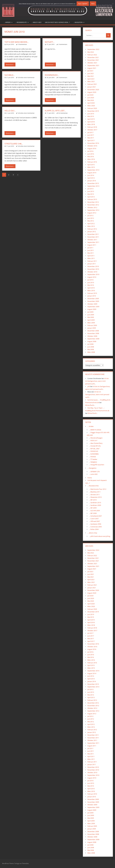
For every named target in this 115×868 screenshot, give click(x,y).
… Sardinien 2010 (95, 503)
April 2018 (91, 122)
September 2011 (93, 242)
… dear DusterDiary (96, 443)
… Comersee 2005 (95, 527)
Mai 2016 (91, 156)
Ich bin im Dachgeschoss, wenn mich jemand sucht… (97, 381)
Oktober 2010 (92, 272)
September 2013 (93, 186)
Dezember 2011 (93, 234)
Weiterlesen (9, 64)
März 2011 (91, 258)
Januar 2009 (92, 328)
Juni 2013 (91, 191)
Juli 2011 (90, 248)
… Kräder (8, 22)
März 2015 (91, 167)
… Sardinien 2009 (95, 505)
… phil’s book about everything (100, 536)
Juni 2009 (91, 315)
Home (90, 478)
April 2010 (91, 288)
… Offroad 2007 (94, 521)
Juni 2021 (91, 73)
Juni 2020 (91, 98)
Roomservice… (52, 75)
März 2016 (91, 159)
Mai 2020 (91, 100)
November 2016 (93, 143)
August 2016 (92, 148)
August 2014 (92, 173)
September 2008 (93, 339)
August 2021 (92, 68)
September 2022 (93, 49)
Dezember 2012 (93, 202)
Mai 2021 (91, 76)
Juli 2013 (90, 189)
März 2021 (91, 81)
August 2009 (92, 309)
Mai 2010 (91, 285)
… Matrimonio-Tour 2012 (98, 489)
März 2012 (91, 226)
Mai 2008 (91, 349)
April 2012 (91, 224)
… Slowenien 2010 (95, 497)
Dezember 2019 (93, 111)
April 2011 (91, 256)
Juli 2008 (90, 344)
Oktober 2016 (92, 146)
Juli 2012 (90, 215)
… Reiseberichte (22, 22)
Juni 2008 (91, 347)
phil (89, 386)
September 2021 (93, 65)
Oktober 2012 (92, 207)
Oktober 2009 (92, 304)
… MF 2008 (93, 513)
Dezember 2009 (93, 299)
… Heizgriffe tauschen (97, 465)
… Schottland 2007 (95, 516)
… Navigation (79, 22)
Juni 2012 (91, 218)
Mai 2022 (91, 52)
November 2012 (93, 205)
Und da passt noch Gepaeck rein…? (57, 22)
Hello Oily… (10, 111)
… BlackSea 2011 (95, 492)
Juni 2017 (91, 135)
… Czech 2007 (94, 519)
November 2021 (93, 60)
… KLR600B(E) (94, 454)
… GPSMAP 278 (94, 472)
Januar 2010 (92, 296)
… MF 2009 (93, 508)
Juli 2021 (90, 71)
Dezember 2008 (93, 331)
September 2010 (93, 274)
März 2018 (91, 124)
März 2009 (91, 323)
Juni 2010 (91, 283)
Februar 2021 (92, 84)
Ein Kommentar (63, 113)
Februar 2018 (92, 127)
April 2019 (91, 119)
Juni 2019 (91, 114)
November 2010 (93, 269)
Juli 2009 (90, 312)
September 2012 (93, 210)
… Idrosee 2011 (94, 495)
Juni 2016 (91, 154)
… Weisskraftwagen (96, 438)
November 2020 (93, 90)
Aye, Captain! (83, 4)
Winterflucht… (90, 405)
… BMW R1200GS (95, 430)
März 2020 (91, 106)
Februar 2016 (92, 162)
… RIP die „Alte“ (94, 449)
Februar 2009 (92, 325)
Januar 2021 (92, 87)
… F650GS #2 (94, 451)
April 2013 (91, 197)
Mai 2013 (91, 194)
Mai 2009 (91, 317)
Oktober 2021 (92, 63)
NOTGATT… (50, 42)
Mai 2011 (91, 253)
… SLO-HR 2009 (94, 511)
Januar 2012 (92, 232)
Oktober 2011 (92, 240)
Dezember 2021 (93, 57)
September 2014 (93, 170)
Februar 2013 (92, 199)
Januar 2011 (92, 264)
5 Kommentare (22, 44)
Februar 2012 (92, 229)
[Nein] (113, 4)
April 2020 (91, 103)
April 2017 (91, 140)
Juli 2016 (90, 151)
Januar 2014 (92, 181)
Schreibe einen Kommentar (26, 78)
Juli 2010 (90, 280)
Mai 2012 (91, 221)
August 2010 (92, 277)
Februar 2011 (92, 261)
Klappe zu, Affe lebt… (55, 111)
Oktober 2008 (92, 336)
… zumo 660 (93, 474)
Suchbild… (10, 75)
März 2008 (91, 352)
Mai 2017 (91, 138)
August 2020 (92, 92)
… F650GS (92, 457)
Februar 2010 (92, 293)
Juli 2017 (90, 132)
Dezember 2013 (93, 183)
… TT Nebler (93, 459)
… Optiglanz (93, 462)
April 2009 (91, 320)
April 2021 (91, 79)
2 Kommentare (63, 44)
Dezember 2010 (93, 266)
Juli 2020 (90, 95)
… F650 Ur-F (93, 440)
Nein (93, 4)
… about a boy (36, 22)
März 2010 (91, 291)
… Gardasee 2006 (95, 524)
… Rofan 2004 (94, 529)
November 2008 (93, 333)
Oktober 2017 (92, 130)
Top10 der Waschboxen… (17, 42)
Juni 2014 (91, 175)
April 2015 (91, 165)
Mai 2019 (91, 116)
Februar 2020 (92, 108)
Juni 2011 (91, 250)
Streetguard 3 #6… (14, 144)
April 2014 (91, 178)
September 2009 (93, 307)
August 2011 (92, 245)
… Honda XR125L (95, 446)
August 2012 (92, 213)
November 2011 (93, 237)
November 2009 (93, 301)
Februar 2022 (92, 55)
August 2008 (92, 341)
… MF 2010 (93, 500)
